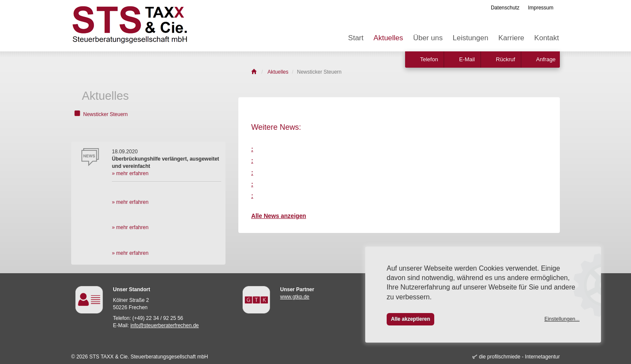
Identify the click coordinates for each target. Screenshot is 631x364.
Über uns (428, 38)
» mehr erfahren (130, 173)
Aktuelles (388, 38)
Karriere (511, 38)
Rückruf (506, 59)
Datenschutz (505, 8)
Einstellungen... (562, 319)
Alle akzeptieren (410, 319)
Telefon (429, 59)
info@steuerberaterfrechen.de (165, 325)
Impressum (541, 8)
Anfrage (546, 59)
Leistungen (470, 38)
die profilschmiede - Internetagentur (519, 357)
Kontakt (547, 38)
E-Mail (467, 59)
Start (356, 38)
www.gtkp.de (295, 297)
